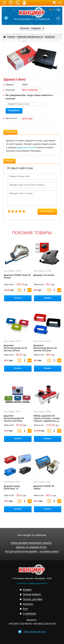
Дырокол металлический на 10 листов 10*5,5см (45, 348)
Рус (51, 10)
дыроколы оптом (26, 147)
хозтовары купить (49, 551)
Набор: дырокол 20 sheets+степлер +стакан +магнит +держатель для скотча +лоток (47, 418)
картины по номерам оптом (31, 547)
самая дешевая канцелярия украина (31, 543)
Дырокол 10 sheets (44, 275)
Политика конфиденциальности (32, 583)
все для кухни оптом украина (21, 551)
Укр (58, 10)
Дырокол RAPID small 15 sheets (17, 276)
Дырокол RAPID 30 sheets (44, 487)
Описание (10, 132)
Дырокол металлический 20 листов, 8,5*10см (14, 418)
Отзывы (9, 161)
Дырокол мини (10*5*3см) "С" (12, 487)
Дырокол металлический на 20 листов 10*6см (15, 348)
